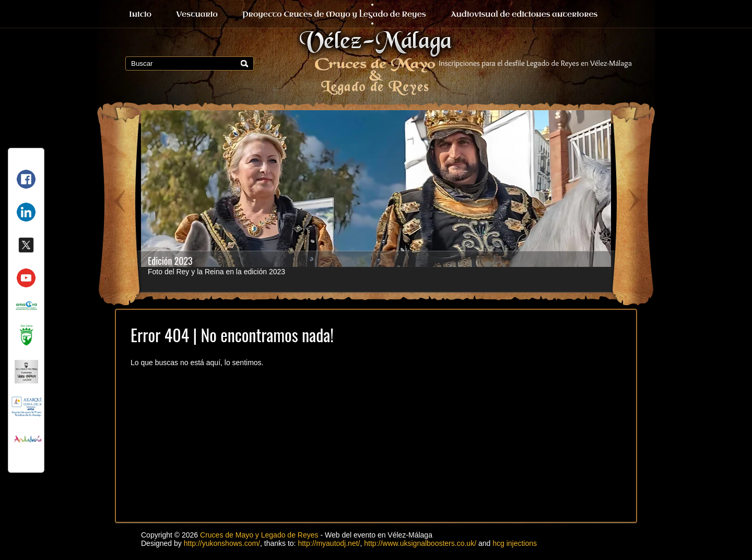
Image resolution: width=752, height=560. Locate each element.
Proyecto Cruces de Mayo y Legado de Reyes (334, 14)
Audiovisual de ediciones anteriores (524, 14)
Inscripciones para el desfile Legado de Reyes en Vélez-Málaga (536, 63)
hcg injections (515, 543)
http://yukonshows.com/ (222, 543)
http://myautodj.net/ (329, 543)
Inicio (140, 14)
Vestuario (197, 14)
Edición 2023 (170, 261)
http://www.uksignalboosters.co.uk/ (420, 543)
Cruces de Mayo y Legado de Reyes (259, 535)
